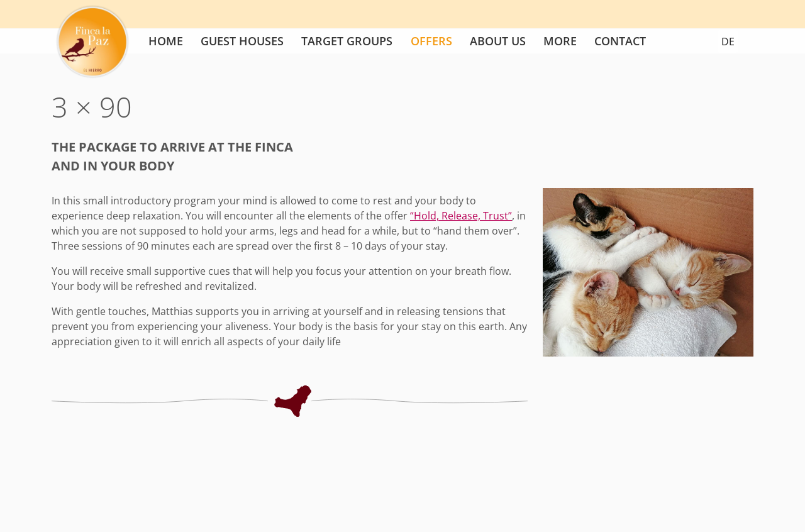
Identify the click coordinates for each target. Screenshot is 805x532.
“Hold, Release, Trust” (461, 216)
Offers (431, 41)
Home (166, 41)
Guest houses (242, 41)
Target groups (347, 41)
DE (728, 42)
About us (498, 41)
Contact (620, 41)
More (560, 41)
